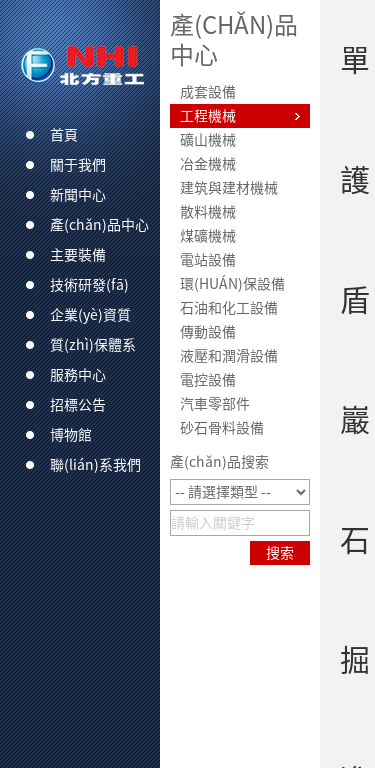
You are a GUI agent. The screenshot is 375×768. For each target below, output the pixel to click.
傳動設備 (208, 332)
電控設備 (208, 380)
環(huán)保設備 (232, 284)
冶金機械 (208, 164)
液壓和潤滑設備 (229, 356)
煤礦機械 (208, 236)
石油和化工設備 (229, 308)
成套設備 (208, 92)
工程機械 (208, 116)
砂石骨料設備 (222, 428)
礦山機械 (208, 140)
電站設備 (208, 260)
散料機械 (208, 212)
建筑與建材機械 (229, 188)
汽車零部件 (215, 404)
